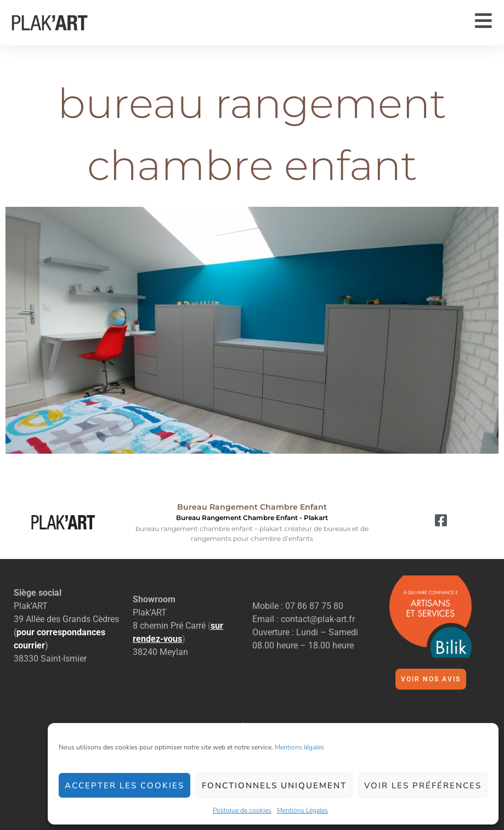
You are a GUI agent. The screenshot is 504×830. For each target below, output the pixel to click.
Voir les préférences (423, 786)
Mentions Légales (302, 810)
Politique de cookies (242, 810)
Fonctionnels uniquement (274, 786)
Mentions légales (299, 747)
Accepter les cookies (124, 786)
